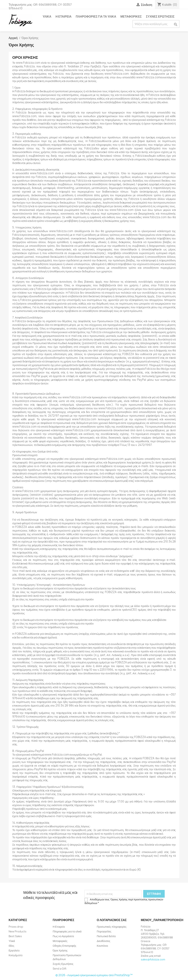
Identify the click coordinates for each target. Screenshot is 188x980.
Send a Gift (60, 969)
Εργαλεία (14, 950)
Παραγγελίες (104, 931)
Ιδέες (11, 946)
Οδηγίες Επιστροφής (64, 946)
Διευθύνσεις (104, 941)
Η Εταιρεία (63, 16)
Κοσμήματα (16, 955)
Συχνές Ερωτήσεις (160, 16)
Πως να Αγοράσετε (63, 936)
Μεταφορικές (131, 16)
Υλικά (47, 16)
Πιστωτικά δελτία (106, 936)
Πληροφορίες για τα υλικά (96, 16)
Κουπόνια (102, 946)
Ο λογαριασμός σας (112, 920)
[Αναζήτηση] (156, 24)
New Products (18, 931)
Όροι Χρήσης (60, 950)
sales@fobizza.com (153, 959)
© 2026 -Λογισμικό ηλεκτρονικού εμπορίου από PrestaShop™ (94, 975)
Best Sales (15, 936)
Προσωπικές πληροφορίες (112, 927)
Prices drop (16, 927)
